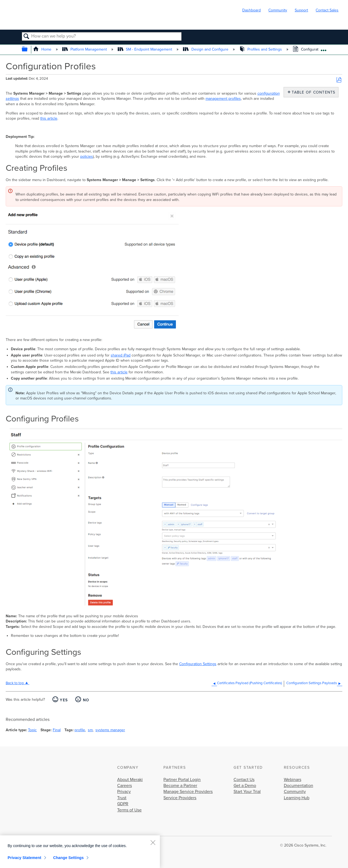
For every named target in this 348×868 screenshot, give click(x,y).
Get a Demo (245, 786)
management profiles (223, 99)
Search (27, 37)
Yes (64, 700)
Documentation (299, 786)
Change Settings (68, 858)
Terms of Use (129, 810)
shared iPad (121, 355)
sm (90, 730)
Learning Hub (297, 798)
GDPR (123, 804)
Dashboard (251, 10)
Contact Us (244, 780)
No (86, 700)
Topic (32, 730)
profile (80, 730)
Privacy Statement (24, 858)
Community (278, 10)
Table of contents (312, 92)
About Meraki (130, 780)
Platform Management (85, 49)
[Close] (153, 842)
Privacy (124, 792)
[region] (80, 852)
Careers (125, 786)
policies (87, 156)
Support (301, 10)
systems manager (110, 730)
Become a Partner (180, 786)
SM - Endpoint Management (145, 49)
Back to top (15, 683)
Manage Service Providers (188, 792)
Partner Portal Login (182, 780)
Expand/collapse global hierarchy (28, 50)
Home (43, 49)
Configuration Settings (198, 664)
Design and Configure (206, 49)
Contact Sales (327, 10)
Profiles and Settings (261, 49)
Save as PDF (339, 80)
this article (49, 118)
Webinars (293, 780)
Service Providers (180, 798)
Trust (122, 798)
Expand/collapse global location (323, 48)
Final (57, 730)
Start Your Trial (247, 792)
